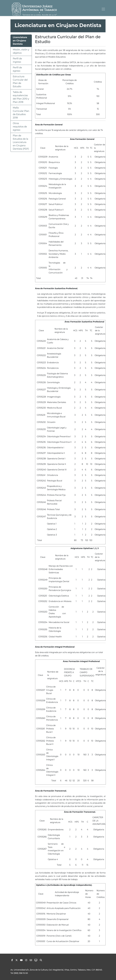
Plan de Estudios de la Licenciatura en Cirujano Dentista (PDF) (21, 142)
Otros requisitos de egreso (20, 127)
